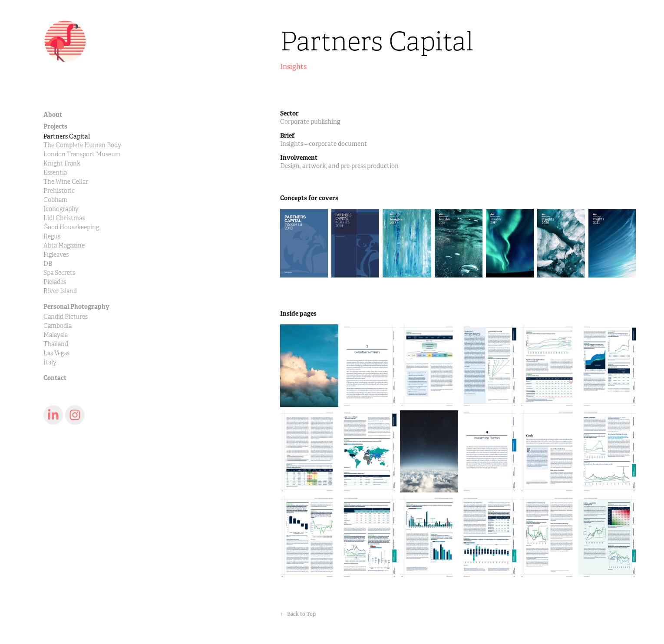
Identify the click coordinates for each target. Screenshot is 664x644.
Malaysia (56, 335)
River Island (60, 291)
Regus (52, 236)
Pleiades (55, 282)
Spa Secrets (59, 273)
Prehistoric (59, 191)
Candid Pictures (66, 317)
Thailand (56, 344)
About (53, 115)
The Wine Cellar (66, 182)
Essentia (55, 173)
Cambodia (58, 326)
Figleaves (56, 255)
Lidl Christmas (64, 218)
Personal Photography (76, 307)
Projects (55, 126)
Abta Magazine (64, 246)
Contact (55, 378)
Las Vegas (56, 353)
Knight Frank (62, 163)
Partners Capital (67, 136)
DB (48, 264)
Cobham (55, 200)
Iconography (61, 209)
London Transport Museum (82, 154)
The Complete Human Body (82, 145)
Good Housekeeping (71, 227)
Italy (50, 362)
